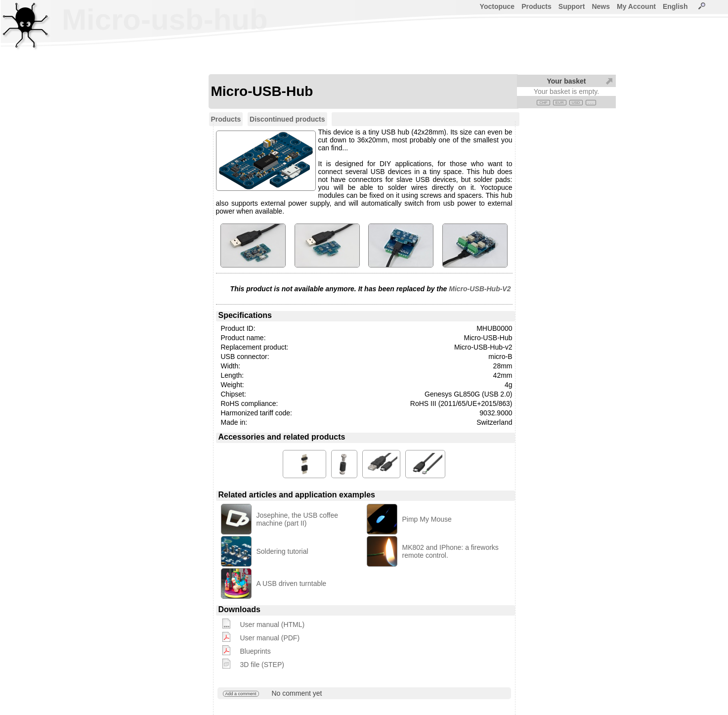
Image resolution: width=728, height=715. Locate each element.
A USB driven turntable (292, 583)
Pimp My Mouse (427, 519)
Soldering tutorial (282, 551)
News (601, 6)
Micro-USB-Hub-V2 (480, 289)
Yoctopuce (497, 6)
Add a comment (241, 694)
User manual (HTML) (273, 625)
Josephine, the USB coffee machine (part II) (298, 519)
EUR (560, 103)
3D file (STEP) (262, 665)
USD (576, 103)
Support (572, 6)
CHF (543, 103)
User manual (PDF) (270, 638)
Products (536, 6)
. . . (591, 103)
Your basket (566, 81)
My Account (636, 6)
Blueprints (256, 651)
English (675, 6)
